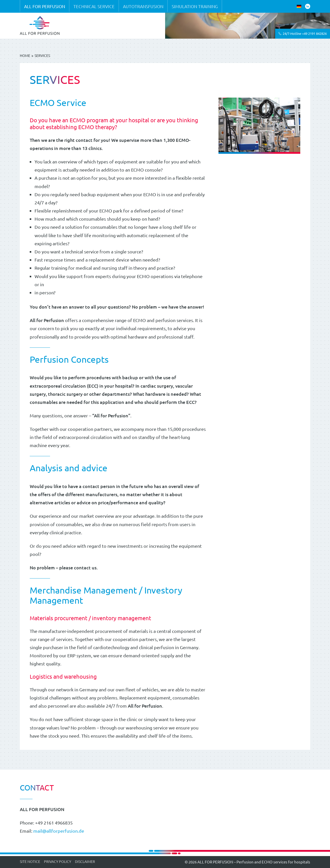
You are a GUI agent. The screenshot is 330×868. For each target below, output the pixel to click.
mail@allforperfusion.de (59, 831)
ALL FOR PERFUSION (45, 6)
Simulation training (195, 6)
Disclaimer (85, 861)
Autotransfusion (143, 6)
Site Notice (30, 861)
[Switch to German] (299, 6)
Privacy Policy (58, 861)
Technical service (94, 6)
